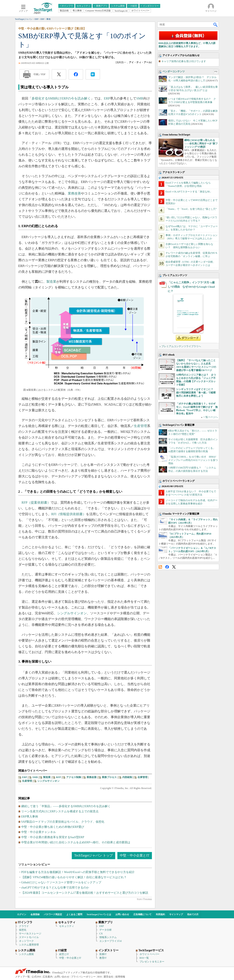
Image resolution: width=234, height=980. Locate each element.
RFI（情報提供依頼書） (69, 514)
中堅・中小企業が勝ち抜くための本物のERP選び (53, 827)
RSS (160, 567)
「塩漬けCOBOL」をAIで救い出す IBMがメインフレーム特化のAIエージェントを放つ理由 (193, 460)
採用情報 (120, 977)
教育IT (103, 958)
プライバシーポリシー (83, 977)
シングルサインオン (72, 613)
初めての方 (193, 914)
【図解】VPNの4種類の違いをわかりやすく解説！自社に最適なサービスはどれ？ (74, 877)
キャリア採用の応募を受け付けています (184, 61)
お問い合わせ (122, 914)
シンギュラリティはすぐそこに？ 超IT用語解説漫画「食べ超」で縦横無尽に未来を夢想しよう (196, 393)
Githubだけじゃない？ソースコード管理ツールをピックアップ (61, 882)
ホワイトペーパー (149, 954)
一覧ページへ (210, 417)
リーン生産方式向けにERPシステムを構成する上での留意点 (60, 811)
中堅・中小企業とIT (135, 855)
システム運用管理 (29, 945)
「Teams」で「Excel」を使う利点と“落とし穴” (191, 209)
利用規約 (160, 914)
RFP (58, 777)
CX (101, 934)
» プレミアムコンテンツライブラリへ (180, 346)
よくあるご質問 (74, 914)
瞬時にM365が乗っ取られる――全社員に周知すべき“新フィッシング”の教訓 (201, 144)
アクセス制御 (74, 777)
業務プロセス (109, 777)
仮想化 (23, 930)
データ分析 (106, 930)
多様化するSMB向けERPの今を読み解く (61, 98)
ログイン (22, 914)
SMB (140, 98)
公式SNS (36, 977)
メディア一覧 (22, 977)
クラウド (24, 926)
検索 (216, 25)
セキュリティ (67, 926)
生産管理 (140, 426)
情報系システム (108, 937)
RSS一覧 (144, 958)
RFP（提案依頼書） (36, 502)
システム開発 (26, 954)
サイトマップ (176, 914)
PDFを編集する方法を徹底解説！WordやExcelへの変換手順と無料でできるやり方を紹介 (78, 872)
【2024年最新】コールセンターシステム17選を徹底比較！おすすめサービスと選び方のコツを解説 (85, 893)
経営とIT (64, 954)
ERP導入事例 (30, 817)
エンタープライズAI (111, 941)
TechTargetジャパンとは (99, 914)
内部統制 (127, 777)
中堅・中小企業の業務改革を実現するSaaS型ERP (53, 837)
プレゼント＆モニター (152, 962)
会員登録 (35, 914)
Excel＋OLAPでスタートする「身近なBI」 (189, 192)
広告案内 (48, 977)
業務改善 (74, 193)
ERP (107, 98)
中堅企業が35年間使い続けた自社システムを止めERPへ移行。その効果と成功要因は (76, 842)
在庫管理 (142, 777)
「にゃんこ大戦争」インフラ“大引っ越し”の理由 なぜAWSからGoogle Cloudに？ (191, 287)
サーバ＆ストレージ (30, 934)
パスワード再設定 (53, 914)
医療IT (103, 954)
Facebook (167, 567)
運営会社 (108, 977)
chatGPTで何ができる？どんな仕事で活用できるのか (55, 888)
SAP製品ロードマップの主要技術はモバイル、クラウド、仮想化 (63, 822)
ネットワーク (26, 941)
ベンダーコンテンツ (174, 71)
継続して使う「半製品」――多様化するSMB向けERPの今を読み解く (66, 806)
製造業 (51, 282)
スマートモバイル (29, 937)
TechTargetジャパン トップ (93, 855)
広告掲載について (142, 914)
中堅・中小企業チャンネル (39, 832)
